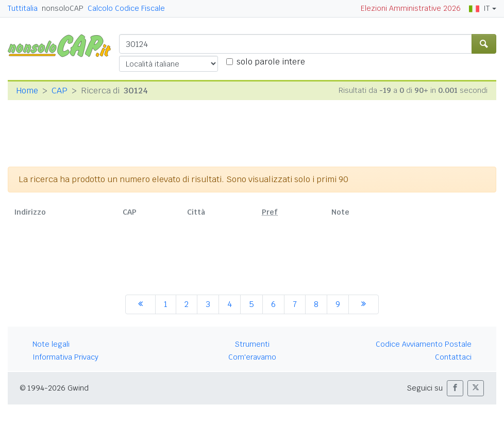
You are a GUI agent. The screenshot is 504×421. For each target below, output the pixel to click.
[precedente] (140, 304)
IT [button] (479, 8)
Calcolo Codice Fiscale (126, 8)
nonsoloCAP (63, 8)
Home (27, 91)
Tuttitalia (23, 8)
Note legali (51, 344)
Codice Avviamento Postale (424, 344)
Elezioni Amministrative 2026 (411, 8)
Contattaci (453, 357)
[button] (455, 388)
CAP (60, 91)
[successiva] (364, 304)
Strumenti (252, 344)
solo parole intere (271, 62)
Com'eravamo (252, 357)
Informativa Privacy (65, 357)
